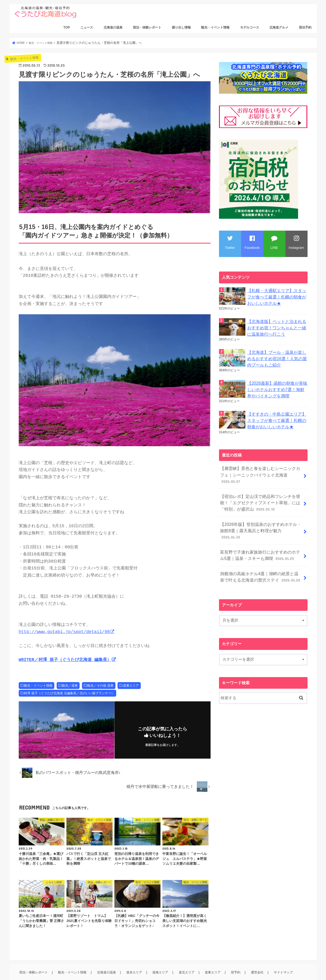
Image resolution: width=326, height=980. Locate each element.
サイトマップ (284, 956)
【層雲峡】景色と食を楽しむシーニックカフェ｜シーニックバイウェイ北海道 (260, 464)
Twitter (230, 242)
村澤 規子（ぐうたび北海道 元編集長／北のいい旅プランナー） (69, 677)
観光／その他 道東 (100, 670)
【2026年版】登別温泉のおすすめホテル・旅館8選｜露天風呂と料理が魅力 (260, 509)
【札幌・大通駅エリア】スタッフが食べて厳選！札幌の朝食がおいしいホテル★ (277, 296)
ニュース (87, 27)
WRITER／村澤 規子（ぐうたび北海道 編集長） (65, 644)
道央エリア (136, 956)
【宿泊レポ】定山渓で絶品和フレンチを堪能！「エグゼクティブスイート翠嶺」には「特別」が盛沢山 (258, 486)
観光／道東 (70, 670)
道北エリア (189, 956)
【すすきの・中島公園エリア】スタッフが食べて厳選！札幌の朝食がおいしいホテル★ (277, 413)
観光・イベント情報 (215, 27)
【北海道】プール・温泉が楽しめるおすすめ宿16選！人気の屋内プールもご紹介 (277, 355)
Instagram (296, 242)
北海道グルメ (279, 27)
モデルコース (250, 27)
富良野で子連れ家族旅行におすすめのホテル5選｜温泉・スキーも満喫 (261, 529)
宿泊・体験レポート (147, 27)
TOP (67, 27)
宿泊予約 (305, 27)
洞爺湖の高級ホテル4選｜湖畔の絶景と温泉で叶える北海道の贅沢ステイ (261, 549)
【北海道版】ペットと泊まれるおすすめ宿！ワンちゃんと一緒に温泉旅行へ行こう (277, 325)
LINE (274, 242)
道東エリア (131, 670)
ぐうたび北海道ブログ (62, 972)
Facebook (252, 242)
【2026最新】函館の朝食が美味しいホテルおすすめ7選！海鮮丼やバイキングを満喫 (277, 384)
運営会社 (258, 956)
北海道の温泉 (113, 27)
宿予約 (237, 956)
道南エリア (162, 956)
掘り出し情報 (181, 27)
